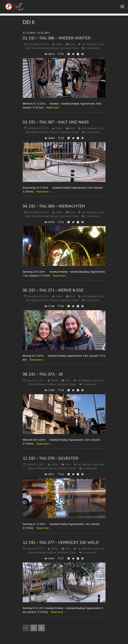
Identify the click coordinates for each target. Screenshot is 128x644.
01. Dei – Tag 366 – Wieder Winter (57, 38)
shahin (59, 44)
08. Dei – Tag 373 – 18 (43, 374)
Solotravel (65, 48)
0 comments (93, 48)
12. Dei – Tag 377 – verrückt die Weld (61, 542)
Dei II (72, 44)
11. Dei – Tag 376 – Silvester (50, 458)
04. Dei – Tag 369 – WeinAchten (54, 206)
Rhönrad (44, 48)
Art (84, 44)
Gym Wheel (32, 48)
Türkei (75, 48)
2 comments (93, 132)
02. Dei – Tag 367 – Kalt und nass (56, 122)
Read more (52, 108)
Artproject (92, 44)
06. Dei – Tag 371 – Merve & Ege (53, 290)
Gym (101, 44)
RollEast (54, 48)
